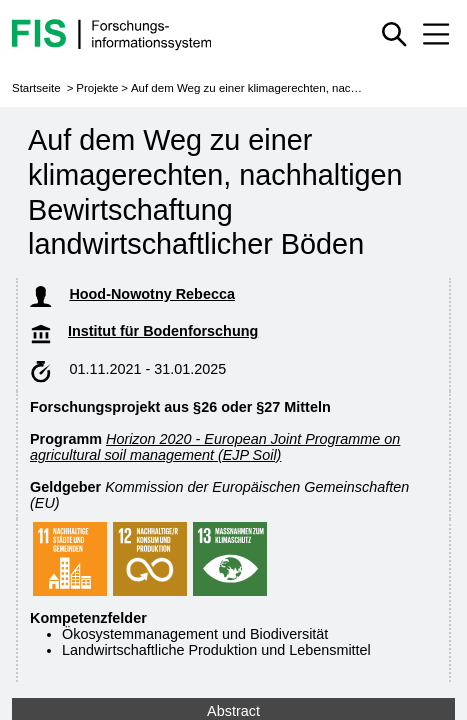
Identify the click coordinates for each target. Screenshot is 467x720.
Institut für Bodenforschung (229, 331)
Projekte (97, 88)
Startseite (36, 88)
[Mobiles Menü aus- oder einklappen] (436, 34)
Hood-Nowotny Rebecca (240, 294)
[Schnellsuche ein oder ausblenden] (394, 34)
